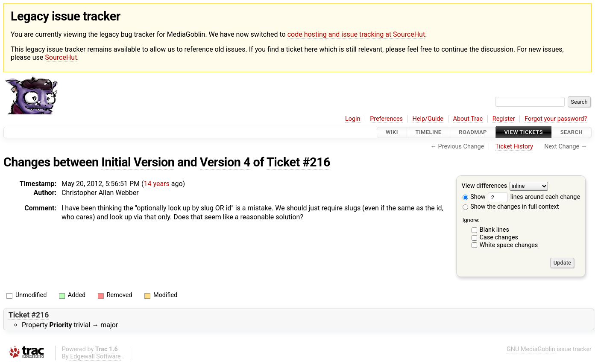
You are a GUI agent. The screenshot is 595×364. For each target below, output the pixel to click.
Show (474, 197)
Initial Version (138, 162)
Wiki (392, 132)
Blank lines (494, 230)
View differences (485, 186)
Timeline (429, 132)
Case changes (499, 237)
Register (504, 119)
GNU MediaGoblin (531, 349)
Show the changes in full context (511, 207)
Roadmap (473, 132)
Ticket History (514, 147)
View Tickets (524, 132)
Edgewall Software (95, 357)
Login (353, 119)
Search (572, 132)
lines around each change (534, 197)
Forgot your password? (556, 119)
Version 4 (225, 162)
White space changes (509, 245)
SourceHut (61, 57)
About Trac (468, 119)
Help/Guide (428, 119)
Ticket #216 (298, 162)
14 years (156, 184)
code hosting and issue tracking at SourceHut (356, 34)
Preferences (386, 119)
